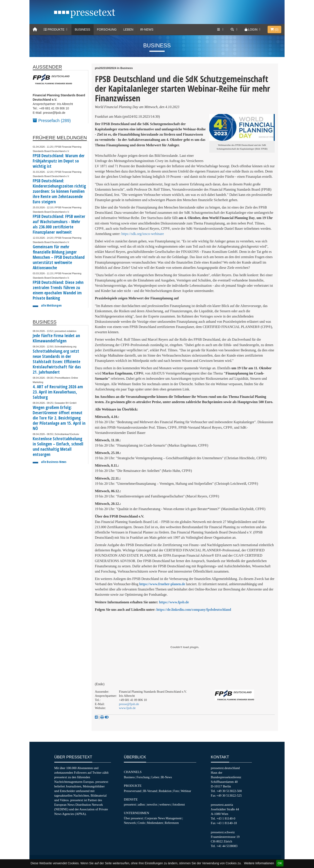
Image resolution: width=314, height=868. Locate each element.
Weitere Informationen (259, 863)
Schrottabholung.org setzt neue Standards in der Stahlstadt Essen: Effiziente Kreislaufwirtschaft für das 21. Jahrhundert (57, 362)
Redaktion (165, 791)
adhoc (142, 804)
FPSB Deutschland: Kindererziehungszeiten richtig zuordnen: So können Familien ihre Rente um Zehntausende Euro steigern (59, 191)
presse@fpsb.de (129, 704)
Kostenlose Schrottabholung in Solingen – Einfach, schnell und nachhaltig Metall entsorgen (58, 446)
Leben (128, 29)
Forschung (107, 29)
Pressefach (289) (52, 121)
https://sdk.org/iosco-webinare (143, 234)
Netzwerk (130, 823)
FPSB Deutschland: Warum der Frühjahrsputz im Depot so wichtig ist (59, 161)
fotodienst (179, 804)
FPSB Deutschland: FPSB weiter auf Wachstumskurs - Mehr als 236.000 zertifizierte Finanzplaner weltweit (59, 224)
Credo (141, 823)
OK (280, 863)
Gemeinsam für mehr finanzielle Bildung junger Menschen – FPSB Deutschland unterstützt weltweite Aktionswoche (59, 257)
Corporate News (155, 818)
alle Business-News (54, 462)
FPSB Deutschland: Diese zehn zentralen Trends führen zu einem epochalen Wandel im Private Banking (58, 290)
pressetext (130, 804)
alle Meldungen (51, 305)
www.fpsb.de (127, 708)
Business (83, 29)
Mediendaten (155, 823)
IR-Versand (150, 791)
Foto (176, 791)
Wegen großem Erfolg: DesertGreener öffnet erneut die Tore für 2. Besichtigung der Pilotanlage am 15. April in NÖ (59, 418)
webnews (165, 804)
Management (174, 818)
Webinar (186, 791)
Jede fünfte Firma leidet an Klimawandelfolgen (56, 338)
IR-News (147, 29)
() (274, 29)
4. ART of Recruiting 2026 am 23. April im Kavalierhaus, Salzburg (58, 392)
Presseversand (133, 791)
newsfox (152, 804)
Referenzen (172, 823)
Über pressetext (133, 818)
